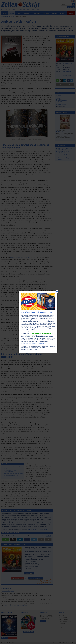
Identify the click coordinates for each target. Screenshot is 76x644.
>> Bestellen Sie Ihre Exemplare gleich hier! (32, 344)
